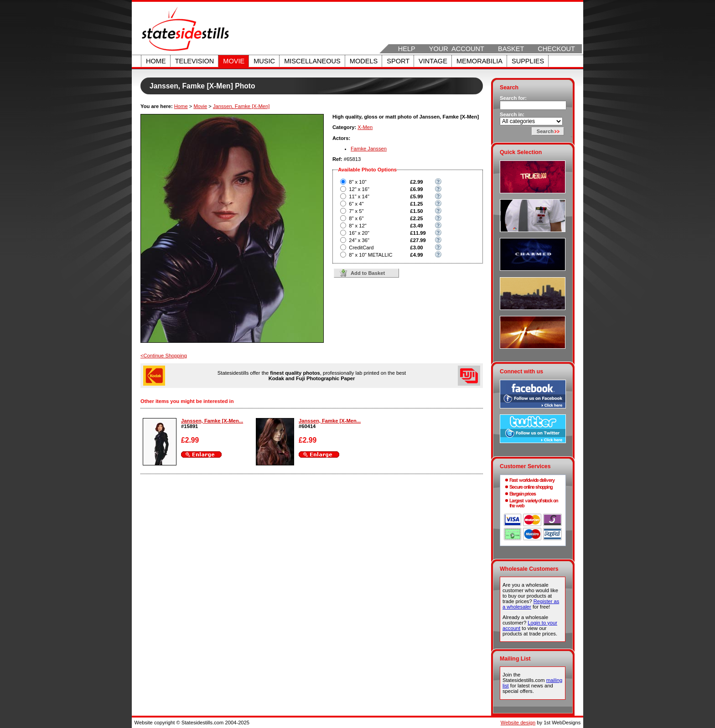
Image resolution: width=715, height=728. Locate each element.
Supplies (528, 61)
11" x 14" (359, 196)
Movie (234, 61)
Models (364, 61)
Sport (398, 61)
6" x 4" (356, 204)
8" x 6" (356, 218)
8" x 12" (357, 226)
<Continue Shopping (164, 356)
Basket (511, 49)
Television (195, 61)
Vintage (433, 61)
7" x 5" (356, 211)
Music (264, 61)
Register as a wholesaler (531, 604)
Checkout (556, 49)
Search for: (513, 98)
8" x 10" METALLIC (370, 255)
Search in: (512, 114)
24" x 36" (359, 240)
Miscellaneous (312, 61)
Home (156, 61)
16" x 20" (359, 233)
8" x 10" (357, 182)
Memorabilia (479, 61)
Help (407, 49)
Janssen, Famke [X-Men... (212, 421)
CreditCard (361, 248)
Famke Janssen (369, 149)
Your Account (457, 49)
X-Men (365, 127)
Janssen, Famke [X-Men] (241, 106)
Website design (518, 723)
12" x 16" (359, 189)
